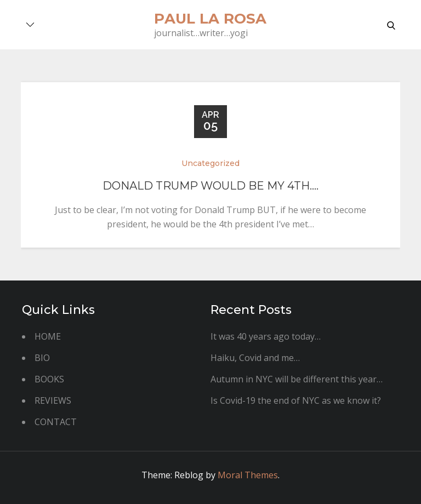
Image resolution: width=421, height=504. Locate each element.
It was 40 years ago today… (266, 336)
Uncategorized (210, 163)
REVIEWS (53, 400)
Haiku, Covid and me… (255, 358)
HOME (48, 336)
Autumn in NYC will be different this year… (297, 379)
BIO (42, 358)
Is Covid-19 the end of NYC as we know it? (296, 400)
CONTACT (56, 422)
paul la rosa (210, 19)
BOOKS (49, 379)
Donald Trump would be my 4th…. (210, 186)
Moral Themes (248, 475)
